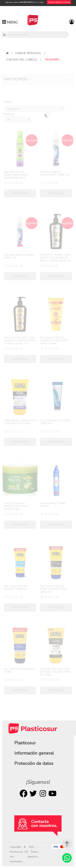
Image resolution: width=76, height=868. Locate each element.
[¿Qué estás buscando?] (35, 35)
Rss (43, 793)
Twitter (33, 793)
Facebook (24, 793)
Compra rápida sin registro (59, 2)
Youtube (52, 793)
